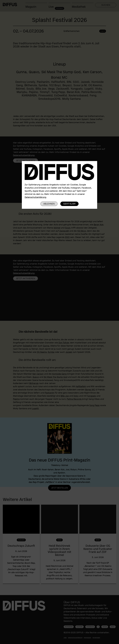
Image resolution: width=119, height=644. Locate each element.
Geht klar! (69, 204)
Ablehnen (49, 204)
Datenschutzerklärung (35, 197)
